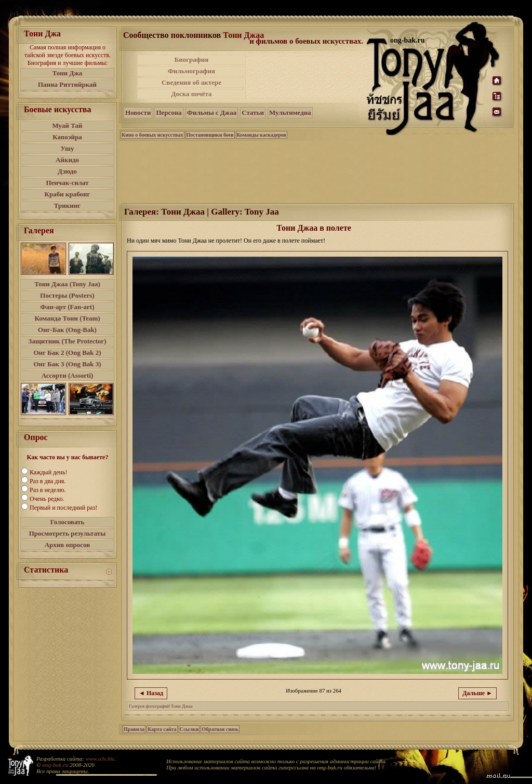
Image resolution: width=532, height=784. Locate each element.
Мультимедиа (290, 112)
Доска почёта (191, 94)
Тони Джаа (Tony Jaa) (67, 284)
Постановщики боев (210, 135)
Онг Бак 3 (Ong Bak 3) (67, 364)
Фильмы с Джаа (212, 112)
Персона (169, 112)
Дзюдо (67, 171)
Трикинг (67, 205)
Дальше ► (477, 693)
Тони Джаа (243, 35)
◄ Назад (151, 693)
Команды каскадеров (262, 135)
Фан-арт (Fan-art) (68, 307)
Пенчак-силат (67, 183)
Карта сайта (162, 729)
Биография (192, 59)
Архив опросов (68, 545)
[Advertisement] (307, 77)
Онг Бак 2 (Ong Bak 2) (67, 353)
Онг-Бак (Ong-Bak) (67, 330)
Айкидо (67, 160)
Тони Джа (68, 73)
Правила (134, 729)
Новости (138, 112)
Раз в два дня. (48, 481)
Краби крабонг (68, 194)
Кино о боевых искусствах (152, 135)
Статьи (253, 112)
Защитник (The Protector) (68, 341)
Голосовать (68, 522)
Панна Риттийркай (67, 84)
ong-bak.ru (55, 765)
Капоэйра (67, 137)
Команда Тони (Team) (67, 318)
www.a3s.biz (100, 759)
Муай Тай (67, 125)
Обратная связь (220, 729)
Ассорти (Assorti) (68, 375)
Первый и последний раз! (63, 508)
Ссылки (189, 729)
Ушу (68, 148)
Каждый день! (48, 472)
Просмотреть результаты (68, 533)
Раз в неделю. (48, 490)
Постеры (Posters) (67, 295)
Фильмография (191, 71)
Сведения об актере (191, 82)
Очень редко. (47, 499)
